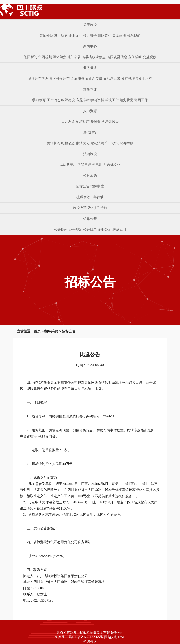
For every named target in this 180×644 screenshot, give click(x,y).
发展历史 (61, 35)
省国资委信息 (117, 57)
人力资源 (90, 111)
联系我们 (134, 35)
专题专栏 (83, 100)
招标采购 (90, 175)
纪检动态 (68, 143)
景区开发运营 (60, 79)
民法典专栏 (68, 165)
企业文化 (76, 35)
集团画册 (119, 35)
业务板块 (90, 68)
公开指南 (61, 229)
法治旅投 (90, 154)
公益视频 (150, 57)
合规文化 (114, 165)
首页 (37, 331)
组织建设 (68, 100)
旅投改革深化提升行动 (90, 208)
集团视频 (45, 57)
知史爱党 (126, 100)
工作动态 (54, 100)
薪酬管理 (97, 122)
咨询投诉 (90, 642)
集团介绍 (46, 35)
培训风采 (112, 122)
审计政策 (112, 143)
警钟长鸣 (54, 143)
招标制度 (97, 186)
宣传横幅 (135, 57)
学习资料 (97, 100)
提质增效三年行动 (90, 197)
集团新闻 (30, 57)
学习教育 (39, 100)
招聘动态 (83, 122)
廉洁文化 (83, 143)
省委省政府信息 (94, 57)
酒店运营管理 (38, 79)
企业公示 (104, 229)
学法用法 (99, 165)
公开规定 (76, 229)
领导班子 (90, 35)
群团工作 (141, 100)
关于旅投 (90, 25)
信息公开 (90, 219)
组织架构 (104, 35)
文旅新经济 (112, 79)
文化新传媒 (94, 79)
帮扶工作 (112, 100)
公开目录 (90, 229)
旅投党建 (90, 89)
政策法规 (84, 165)
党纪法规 (97, 143)
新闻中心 (90, 46)
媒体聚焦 (60, 57)
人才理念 (68, 122)
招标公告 (83, 186)
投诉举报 (126, 143)
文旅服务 (78, 79)
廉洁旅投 (90, 132)
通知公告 (74, 57)
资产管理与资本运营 (137, 79)
